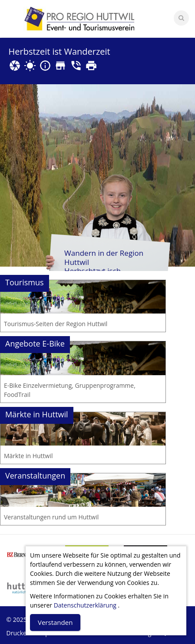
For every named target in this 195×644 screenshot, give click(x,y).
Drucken (18, 633)
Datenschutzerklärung (85, 605)
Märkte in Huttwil (37, 414)
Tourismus (25, 282)
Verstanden (55, 622)
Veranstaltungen (35, 476)
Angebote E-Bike (35, 343)
